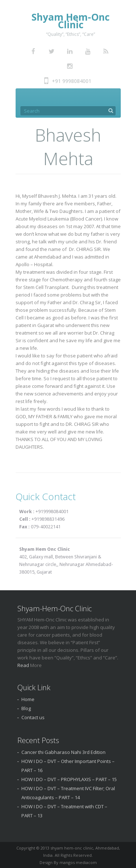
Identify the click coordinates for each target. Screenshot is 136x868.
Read (24, 665)
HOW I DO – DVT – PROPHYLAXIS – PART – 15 (69, 779)
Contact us (33, 717)
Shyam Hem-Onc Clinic (71, 21)
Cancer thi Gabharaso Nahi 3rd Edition (63, 752)
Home (28, 699)
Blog (26, 708)
